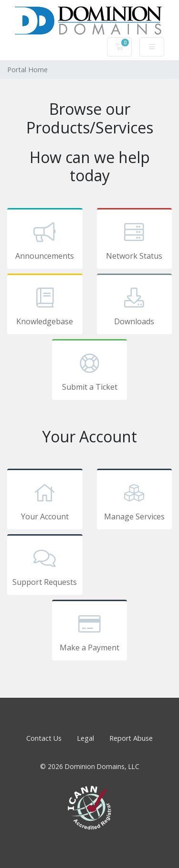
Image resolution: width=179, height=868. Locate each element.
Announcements (45, 240)
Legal (85, 738)
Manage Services (135, 501)
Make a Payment (90, 632)
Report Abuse (131, 738)
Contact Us (44, 738)
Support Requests (45, 566)
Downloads (135, 306)
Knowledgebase (45, 306)
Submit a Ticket (90, 371)
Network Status (135, 240)
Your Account (45, 501)
